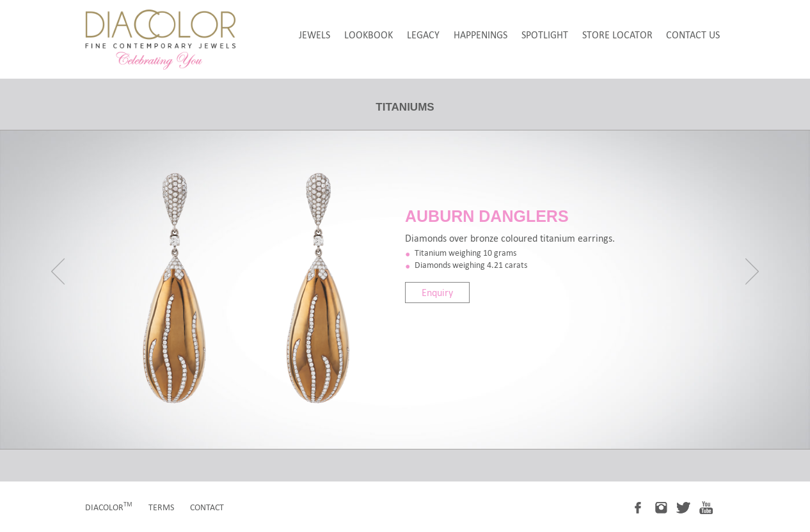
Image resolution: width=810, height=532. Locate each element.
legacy (423, 35)
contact (207, 507)
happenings (480, 35)
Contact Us (693, 35)
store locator (617, 35)
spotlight (545, 35)
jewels (314, 35)
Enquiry (437, 293)
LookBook (369, 35)
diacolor (109, 507)
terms (161, 507)
